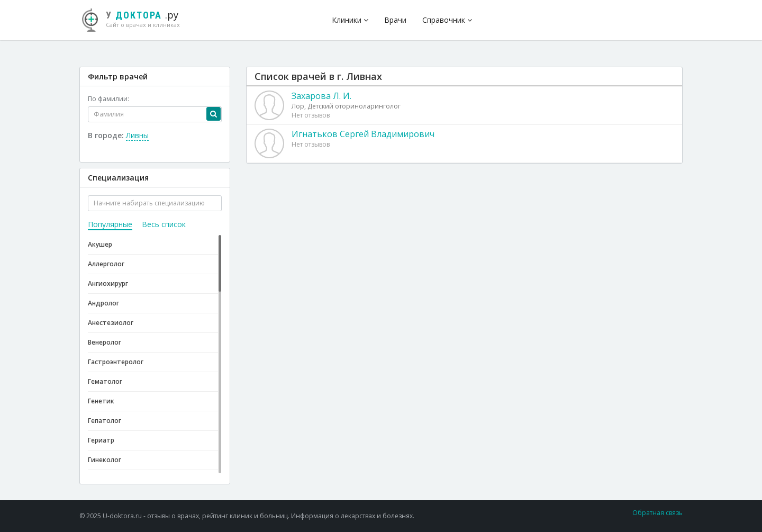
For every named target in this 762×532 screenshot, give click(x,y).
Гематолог (105, 381)
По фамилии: (108, 99)
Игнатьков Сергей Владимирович (363, 134)
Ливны (137, 135)
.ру (135, 19)
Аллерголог (106, 264)
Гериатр (101, 440)
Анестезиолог (111, 323)
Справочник (447, 20)
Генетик (101, 401)
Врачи (395, 20)
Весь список (164, 224)
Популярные (110, 224)
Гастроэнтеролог (116, 362)
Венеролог (105, 342)
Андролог (103, 303)
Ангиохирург (108, 283)
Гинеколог (105, 460)
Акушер (100, 244)
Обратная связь (657, 513)
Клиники (350, 20)
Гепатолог (105, 421)
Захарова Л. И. (321, 96)
